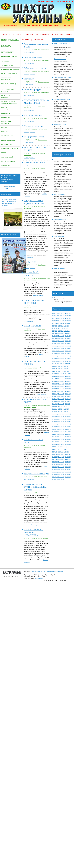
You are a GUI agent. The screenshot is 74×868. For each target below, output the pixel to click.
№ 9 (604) (68, 404)
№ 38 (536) (61, 462)
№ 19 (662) (61, 356)
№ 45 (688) (68, 333)
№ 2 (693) (55, 331)
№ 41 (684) (55, 338)
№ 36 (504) (55, 464)
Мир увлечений (7, 157)
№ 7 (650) (60, 366)
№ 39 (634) (68, 379)
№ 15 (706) (68, 318)
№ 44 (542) (61, 457)
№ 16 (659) (61, 359)
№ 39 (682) (68, 338)
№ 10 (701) (61, 323)
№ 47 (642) (55, 374)
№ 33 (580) (55, 427)
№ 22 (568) (68, 434)
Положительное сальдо (60, 124)
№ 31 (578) (68, 427)
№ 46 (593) (68, 414)
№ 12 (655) (68, 361)
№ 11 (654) (55, 364)
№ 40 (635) (61, 379)
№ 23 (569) (61, 434)
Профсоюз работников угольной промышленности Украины (48, 572)
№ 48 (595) (55, 414)
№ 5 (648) (55, 369)
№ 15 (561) (55, 442)
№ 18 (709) (68, 316)
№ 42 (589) (55, 419)
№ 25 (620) (61, 391)
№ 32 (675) (55, 346)
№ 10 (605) (61, 404)
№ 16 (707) (61, 318)
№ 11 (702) (55, 323)
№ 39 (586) (55, 421)
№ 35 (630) (55, 384)
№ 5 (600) (60, 409)
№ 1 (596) (66, 411)
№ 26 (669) (55, 351)
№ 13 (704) (61, 321)
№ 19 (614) (61, 396)
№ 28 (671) (61, 349)
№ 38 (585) (61, 421)
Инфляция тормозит (33, 115)
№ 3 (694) (66, 328)
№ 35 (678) (55, 343)
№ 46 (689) (61, 333)
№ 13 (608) (61, 401)
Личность (5, 61)
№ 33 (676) (68, 343)
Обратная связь (42, 34)
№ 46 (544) (68, 454)
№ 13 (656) (61, 361)
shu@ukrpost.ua (39, 578)
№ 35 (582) (61, 424)
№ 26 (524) (61, 472)
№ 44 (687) (55, 336)
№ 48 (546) (55, 454)
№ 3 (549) (55, 452)
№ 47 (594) (61, 414)
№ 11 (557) (61, 444)
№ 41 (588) (61, 419)
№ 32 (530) (61, 467)
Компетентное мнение (10, 70)
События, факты (43, 118)
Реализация (29, 79)
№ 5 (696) (55, 328)
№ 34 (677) (61, 343)
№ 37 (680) (61, 341)
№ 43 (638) (61, 376)
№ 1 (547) (66, 452)
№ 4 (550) (66, 449)
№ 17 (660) (55, 359)
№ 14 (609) (55, 401)
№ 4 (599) (66, 409)
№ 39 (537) (55, 462)
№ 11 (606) (55, 404)
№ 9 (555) (55, 447)
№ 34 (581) (68, 424)
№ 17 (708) (55, 318)
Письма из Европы (8, 140)
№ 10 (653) (61, 364)
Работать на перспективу (35, 68)
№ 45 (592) (55, 417)
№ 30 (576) (55, 429)
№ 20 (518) (61, 477)
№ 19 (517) (68, 477)
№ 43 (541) (68, 457)
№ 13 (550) (68, 442)
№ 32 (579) (61, 427)
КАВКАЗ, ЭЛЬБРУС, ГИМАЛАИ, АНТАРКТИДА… (33, 532)
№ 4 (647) (60, 369)
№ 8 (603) (55, 406)
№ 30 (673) (68, 346)
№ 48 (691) (66, 331)
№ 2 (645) (55, 371)
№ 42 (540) (55, 459)
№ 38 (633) (55, 381)
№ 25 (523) (68, 472)
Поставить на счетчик (34, 126)
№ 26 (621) (55, 391)
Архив (69, 34)
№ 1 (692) (60, 331)
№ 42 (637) (68, 376)
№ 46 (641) (61, 374)
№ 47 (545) (61, 454)
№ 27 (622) (68, 389)
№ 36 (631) (68, 381)
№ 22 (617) (61, 394)
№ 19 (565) (68, 437)
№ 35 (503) (61, 464)
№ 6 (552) (55, 449)
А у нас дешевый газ (59, 236)
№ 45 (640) (68, 374)
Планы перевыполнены (60, 59)
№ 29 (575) (61, 429)
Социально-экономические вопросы (7, 90)
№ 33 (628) (68, 384)
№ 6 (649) (66, 366)
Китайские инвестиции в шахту (62, 77)
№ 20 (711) (55, 316)
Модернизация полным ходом (62, 99)
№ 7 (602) (60, 406)
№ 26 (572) (61, 432)
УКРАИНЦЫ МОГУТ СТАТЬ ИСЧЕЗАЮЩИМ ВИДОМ (35, 487)
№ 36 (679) (68, 341)
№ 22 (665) (61, 353)
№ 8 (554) (60, 447)
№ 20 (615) (55, 396)
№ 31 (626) (61, 386)
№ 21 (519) (55, 477)
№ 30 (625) (68, 386)
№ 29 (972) (55, 349)
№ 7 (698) (60, 326)
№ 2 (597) (60, 411)
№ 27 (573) (55, 432)
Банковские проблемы (60, 220)
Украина (4, 128)
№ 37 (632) (61, 381)
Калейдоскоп (6, 144)
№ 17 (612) (55, 399)
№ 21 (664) (68, 353)
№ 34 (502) (68, 464)
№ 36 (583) (55, 424)
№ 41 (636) (55, 379)
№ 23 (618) (55, 394)
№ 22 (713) (61, 313)
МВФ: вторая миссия (60, 159)
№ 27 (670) (68, 349)
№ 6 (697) (66, 326)
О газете (6, 34)
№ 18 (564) (55, 439)
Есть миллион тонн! (33, 57)
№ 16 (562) (68, 439)
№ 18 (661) (68, 356)
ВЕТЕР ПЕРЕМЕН (32, 326)
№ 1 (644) (60, 371)
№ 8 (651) (55, 366)
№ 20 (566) (61, 437)
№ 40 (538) (68, 459)
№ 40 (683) (61, 338)
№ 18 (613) (68, 396)
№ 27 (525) (55, 472)
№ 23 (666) (55, 353)
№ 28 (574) (68, 429)
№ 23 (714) (55, 313)
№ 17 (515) (61, 479)
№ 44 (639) (55, 376)
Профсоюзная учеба (9, 74)
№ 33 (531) (55, 467)
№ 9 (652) (68, 364)
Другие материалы (8, 161)
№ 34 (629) (61, 384)
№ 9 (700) (68, 323)
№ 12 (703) (68, 321)
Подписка (28, 34)
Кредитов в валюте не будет (36, 474)
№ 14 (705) (55, 321)
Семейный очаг (7, 136)
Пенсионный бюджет (60, 194)
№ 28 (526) (68, 469)
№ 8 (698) (55, 326)
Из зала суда (6, 117)
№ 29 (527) (61, 469)
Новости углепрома (44, 50)
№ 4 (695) (60, 328)
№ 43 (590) (68, 417)
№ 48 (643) (66, 371)
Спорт (3, 153)
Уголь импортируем (33, 89)
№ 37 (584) (68, 421)
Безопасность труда (9, 84)
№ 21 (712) (68, 313)
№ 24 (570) (55, 434)
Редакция (17, 34)
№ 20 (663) (55, 356)
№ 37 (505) (68, 462)
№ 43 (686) (61, 336)
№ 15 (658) (68, 359)
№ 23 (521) (61, 475)
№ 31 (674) (61, 346)
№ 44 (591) (61, 417)
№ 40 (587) (68, 419)
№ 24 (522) (55, 475)
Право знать (6, 113)
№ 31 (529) (68, 467)
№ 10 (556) (68, 444)
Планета (4, 132)
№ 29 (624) (55, 389)
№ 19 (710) (61, 316)
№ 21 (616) (68, 394)
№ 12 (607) (68, 401)
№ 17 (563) (61, 439)
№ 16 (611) (61, 399)
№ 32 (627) (55, 386)
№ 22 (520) (68, 475)
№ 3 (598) (55, 411)
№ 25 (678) (61, 351)
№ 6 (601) (66, 406)
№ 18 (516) (55, 479)
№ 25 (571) (68, 432)
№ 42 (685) (68, 336)
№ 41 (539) (61, 459)
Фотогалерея (58, 34)
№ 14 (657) (55, 361)
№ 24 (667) (68, 351)
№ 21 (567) (55, 437)
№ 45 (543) (55, 457)
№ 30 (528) (55, 469)
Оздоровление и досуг (10, 149)
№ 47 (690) (55, 333)
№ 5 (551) (60, 449)
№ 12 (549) (55, 444)
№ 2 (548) (60, 452)
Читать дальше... (30, 52)
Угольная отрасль (8, 65)
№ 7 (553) (66, 447)
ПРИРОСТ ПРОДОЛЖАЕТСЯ (62, 44)
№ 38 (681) (55, 341)
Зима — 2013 (5, 165)
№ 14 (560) (61, 442)
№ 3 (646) (66, 369)
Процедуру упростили (34, 137)
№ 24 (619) (68, 391)
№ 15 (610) (68, 399)
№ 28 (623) (61, 389)
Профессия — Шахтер (9, 57)
